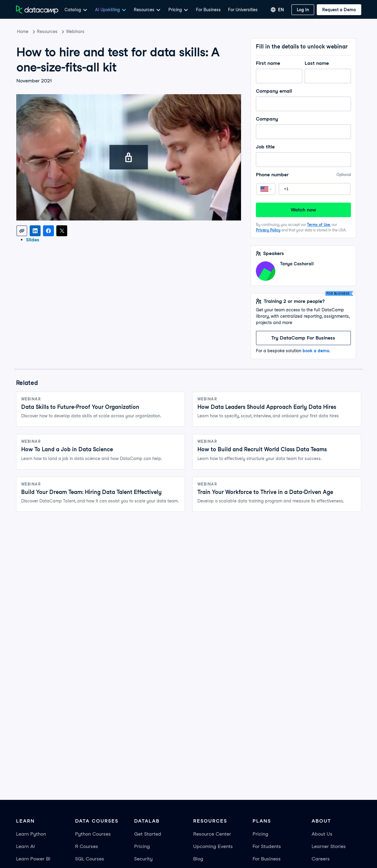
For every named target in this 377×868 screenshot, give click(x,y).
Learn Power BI (33, 859)
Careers (321, 859)
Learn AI (25, 846)
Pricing (142, 846)
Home (23, 31)
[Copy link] (22, 231)
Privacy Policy (268, 230)
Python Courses (93, 834)
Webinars (75, 31)
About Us (322, 834)
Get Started (148, 834)
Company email (303, 91)
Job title (303, 147)
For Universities (243, 10)
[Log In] (303, 10)
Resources (47, 31)
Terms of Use (319, 225)
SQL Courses (90, 859)
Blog (198, 859)
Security (143, 859)
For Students (267, 846)
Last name (328, 63)
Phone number (303, 175)
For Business (208, 10)
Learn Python (31, 834)
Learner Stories (329, 846)
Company (303, 119)
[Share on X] (62, 231)
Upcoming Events (213, 846)
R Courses (87, 846)
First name (279, 63)
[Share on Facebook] (48, 231)
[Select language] (277, 10)
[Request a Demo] (339, 10)
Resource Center (212, 834)
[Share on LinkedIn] (35, 231)
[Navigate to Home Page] (37, 10)
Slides (33, 240)
